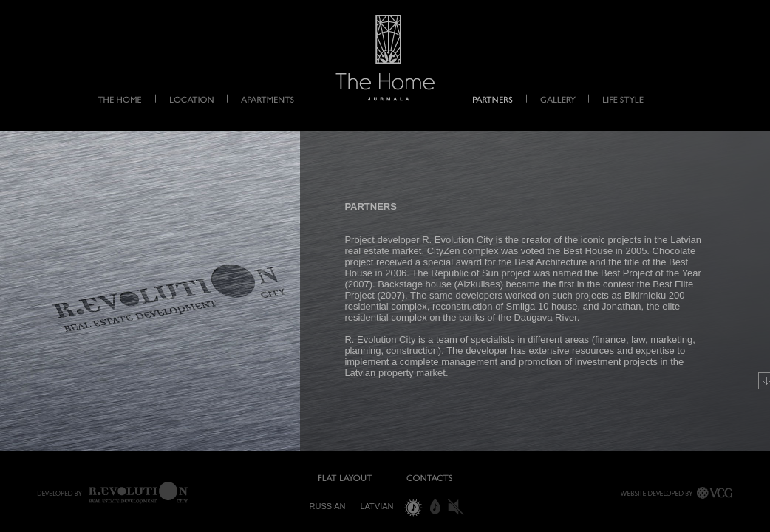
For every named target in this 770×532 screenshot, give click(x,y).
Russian (328, 506)
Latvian (377, 506)
